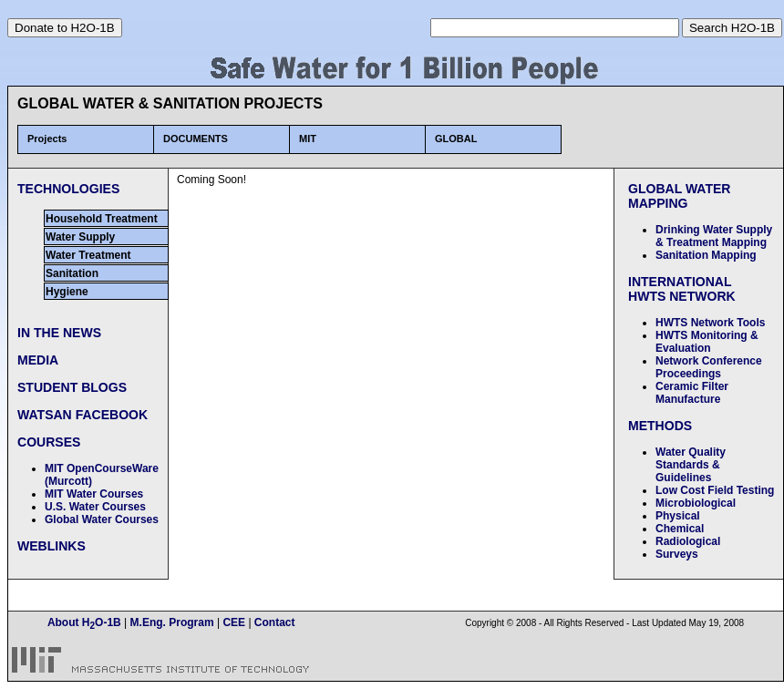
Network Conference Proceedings (709, 367)
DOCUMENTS (196, 139)
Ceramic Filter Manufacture (692, 393)
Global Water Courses (102, 519)
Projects (47, 139)
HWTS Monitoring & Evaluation (707, 342)
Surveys (677, 554)
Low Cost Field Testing (715, 490)
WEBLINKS (52, 546)
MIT (308, 139)
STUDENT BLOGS (72, 387)
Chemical (680, 529)
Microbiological (696, 503)
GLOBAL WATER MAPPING (680, 196)
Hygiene (67, 292)
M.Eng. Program (170, 622)
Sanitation (72, 273)
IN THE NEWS (59, 333)
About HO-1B (86, 622)
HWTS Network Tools (710, 323)
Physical (678, 516)
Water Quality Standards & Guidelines (691, 465)
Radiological (688, 541)
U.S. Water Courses (95, 507)
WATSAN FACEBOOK (83, 415)
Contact (275, 622)
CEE (234, 622)
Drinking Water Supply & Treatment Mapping (714, 236)
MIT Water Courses (94, 494)
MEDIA (38, 360)
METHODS (660, 426)
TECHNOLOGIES (68, 189)
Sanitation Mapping (706, 255)
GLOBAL (456, 139)
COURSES (49, 442)
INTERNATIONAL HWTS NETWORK (682, 289)
